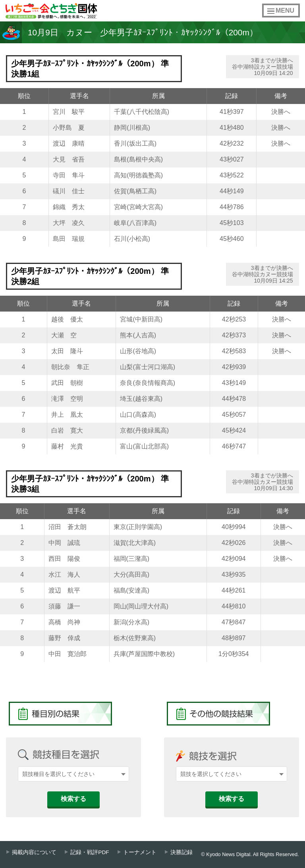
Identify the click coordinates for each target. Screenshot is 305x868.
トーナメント (140, 852)
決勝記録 (181, 852)
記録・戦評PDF (90, 852)
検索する (73, 799)
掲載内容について (34, 852)
